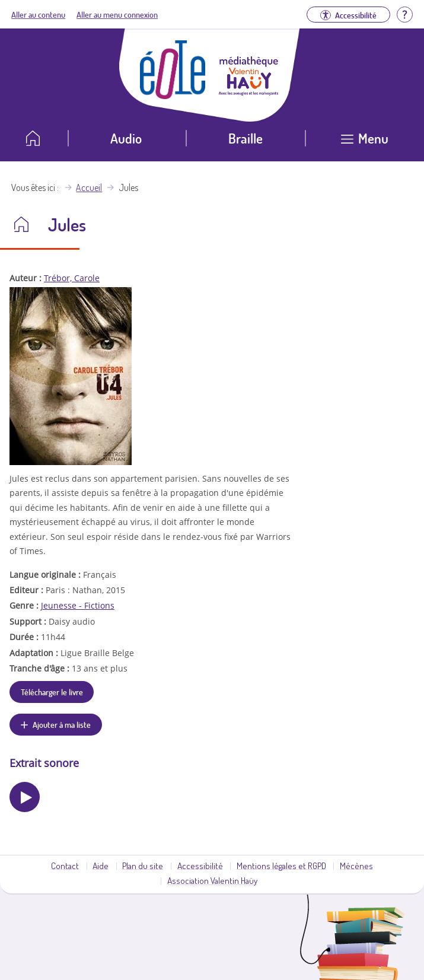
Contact (65, 866)
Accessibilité (200, 866)
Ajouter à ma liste (62, 724)
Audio (126, 138)
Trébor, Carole (72, 278)
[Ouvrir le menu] (365, 143)
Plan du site (143, 866)
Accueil (89, 187)
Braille (246, 138)
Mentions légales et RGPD (281, 866)
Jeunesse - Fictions (78, 605)
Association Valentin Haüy (212, 880)
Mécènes (356, 866)
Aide (101, 866)
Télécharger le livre (52, 692)
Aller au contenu (38, 14)
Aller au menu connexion (117, 14)
